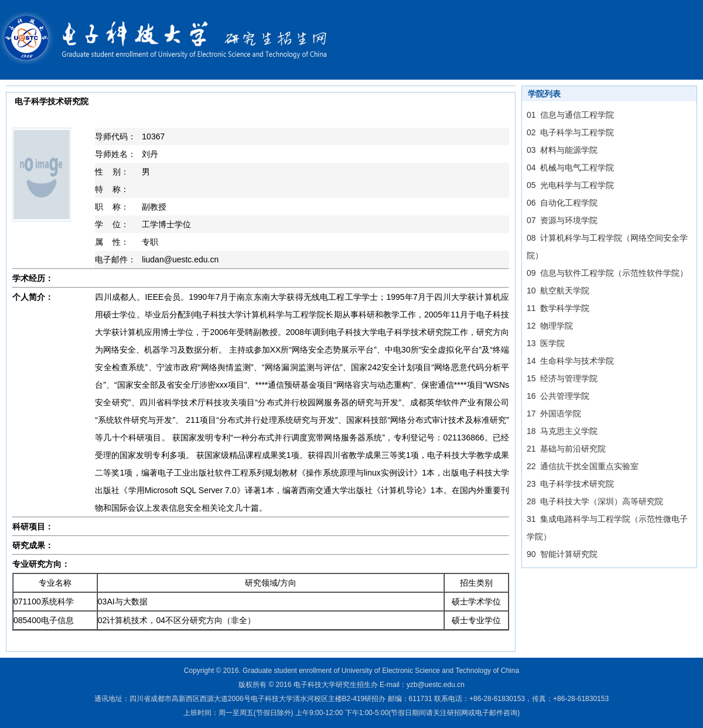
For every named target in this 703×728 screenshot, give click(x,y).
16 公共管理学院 (558, 396)
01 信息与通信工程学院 (570, 115)
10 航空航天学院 (558, 290)
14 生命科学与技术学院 (570, 361)
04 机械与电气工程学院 (570, 168)
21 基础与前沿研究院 (566, 449)
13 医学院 (546, 343)
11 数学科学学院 (558, 308)
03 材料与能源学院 (562, 150)
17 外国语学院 (554, 413)
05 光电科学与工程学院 (570, 185)
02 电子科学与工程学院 (570, 132)
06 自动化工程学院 (562, 203)
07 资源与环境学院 (562, 220)
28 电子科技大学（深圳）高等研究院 (595, 501)
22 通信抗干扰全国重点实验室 (583, 466)
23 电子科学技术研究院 (570, 484)
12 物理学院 (550, 326)
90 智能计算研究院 (562, 554)
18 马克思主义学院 (562, 431)
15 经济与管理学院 (562, 378)
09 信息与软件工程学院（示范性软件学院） (607, 273)
